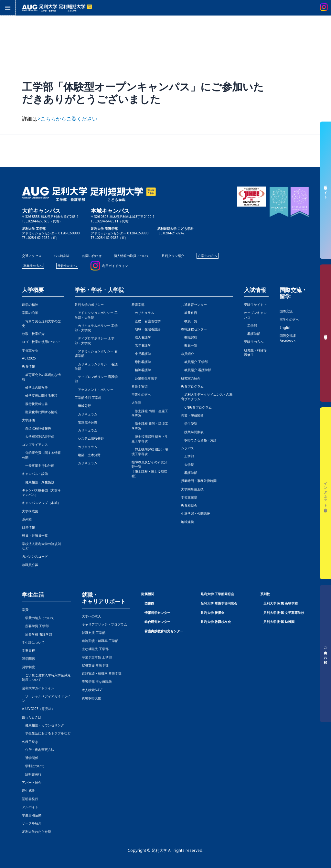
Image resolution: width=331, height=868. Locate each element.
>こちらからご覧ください (67, 119)
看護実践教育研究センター (164, 631)
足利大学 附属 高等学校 (281, 603)
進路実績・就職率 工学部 (100, 641)
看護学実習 (140, 386)
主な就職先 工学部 (95, 649)
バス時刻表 (62, 256)
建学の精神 (30, 305)
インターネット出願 (326, 493)
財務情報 (28, 527)
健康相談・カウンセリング (43, 725)
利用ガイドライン (115, 266)
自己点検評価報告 (37, 428)
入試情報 (255, 290)
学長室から (30, 350)
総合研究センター (157, 622)
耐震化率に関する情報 (40, 412)
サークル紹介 (32, 823)
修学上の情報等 (35, 387)
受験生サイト (326, 190)
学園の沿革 (30, 313)
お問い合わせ (92, 256)
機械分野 (83, 406)
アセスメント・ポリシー (94, 390)
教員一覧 (189, 321)
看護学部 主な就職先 (97, 681)
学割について (33, 766)
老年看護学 (141, 345)
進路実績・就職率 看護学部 (102, 673)
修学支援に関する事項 (40, 395)
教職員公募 (30, 565)
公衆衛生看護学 (144, 378)
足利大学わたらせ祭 (37, 831)
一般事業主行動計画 (38, 466)
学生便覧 (189, 423)
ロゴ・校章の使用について (41, 342)
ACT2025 (29, 358)
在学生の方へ (208, 256)
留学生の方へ (289, 319)
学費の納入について (38, 618)
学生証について (33, 642)
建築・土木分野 (88, 455)
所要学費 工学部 (35, 626)
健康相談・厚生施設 (38, 482)
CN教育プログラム (196, 407)
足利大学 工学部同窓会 (217, 594)
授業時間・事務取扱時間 (199, 481)
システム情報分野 (89, 438)
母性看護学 (141, 362)
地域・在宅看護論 (146, 329)
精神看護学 (141, 370)
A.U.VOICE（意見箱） (38, 709)
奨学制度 (28, 667)
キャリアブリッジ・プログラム (104, 624)
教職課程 (189, 337)
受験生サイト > (255, 305)
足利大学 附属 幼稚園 (279, 622)
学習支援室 (189, 497)
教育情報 (28, 366)
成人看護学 (141, 337)
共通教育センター (194, 305)
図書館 (149, 603)
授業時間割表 (192, 432)
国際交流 (286, 311)
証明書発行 (32, 774)
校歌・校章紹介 (33, 334)
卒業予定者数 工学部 (97, 657)
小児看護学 (141, 354)
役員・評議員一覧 (35, 535)
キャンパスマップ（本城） (41, 503)
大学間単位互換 (192, 489)
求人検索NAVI (92, 690)
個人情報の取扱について (132, 256)
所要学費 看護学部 (37, 634)
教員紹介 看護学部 (196, 370)
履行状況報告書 (35, 404)
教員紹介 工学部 (194, 362)
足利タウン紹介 (173, 256)
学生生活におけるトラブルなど (46, 733)
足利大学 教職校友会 (216, 622)
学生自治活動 (32, 815)
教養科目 (189, 313)
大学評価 (28, 420)
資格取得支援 (91, 698)
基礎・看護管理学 (146, 321)
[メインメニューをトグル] (7, 7)
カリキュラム (86, 414)
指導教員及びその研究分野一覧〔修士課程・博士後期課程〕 (149, 469)
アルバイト (30, 807)
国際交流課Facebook (288, 338)
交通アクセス (32, 256)
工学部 (187, 456)
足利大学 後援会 (213, 613)
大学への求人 (91, 616)
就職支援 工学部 (94, 633)
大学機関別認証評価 (38, 436)
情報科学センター (157, 613)
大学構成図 (30, 511)
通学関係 (28, 659)
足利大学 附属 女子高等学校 (284, 613)
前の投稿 (15, 151)
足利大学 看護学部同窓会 (219, 603)
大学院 (187, 465)
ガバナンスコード (35, 556)
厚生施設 (28, 790)
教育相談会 (189, 505)
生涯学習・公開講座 (196, 513)
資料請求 (326, 333)
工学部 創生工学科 (88, 398)
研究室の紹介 (191, 378)
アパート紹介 (32, 782)
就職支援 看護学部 (95, 665)
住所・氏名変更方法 (38, 750)
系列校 (27, 519)
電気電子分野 (86, 422)
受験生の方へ (67, 266)
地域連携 (187, 522)
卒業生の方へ (33, 266)
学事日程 (28, 650)
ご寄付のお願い (326, 654)
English (286, 327)
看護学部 (138, 305)
